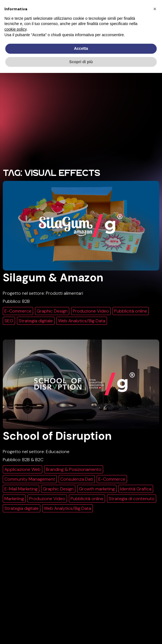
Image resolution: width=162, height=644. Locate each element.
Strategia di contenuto (132, 499)
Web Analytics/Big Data (82, 321)
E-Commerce (18, 311)
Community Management (30, 479)
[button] (155, 9)
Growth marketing (97, 489)
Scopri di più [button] (81, 62)
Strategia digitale (36, 321)
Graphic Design (52, 311)
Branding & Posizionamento (74, 469)
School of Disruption (57, 436)
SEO (9, 321)
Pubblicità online (131, 311)
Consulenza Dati (77, 479)
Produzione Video (91, 311)
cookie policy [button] (15, 29)
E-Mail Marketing (21, 489)
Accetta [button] (81, 48)
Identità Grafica (136, 489)
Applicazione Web (23, 469)
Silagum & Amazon (53, 277)
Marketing (14, 499)
